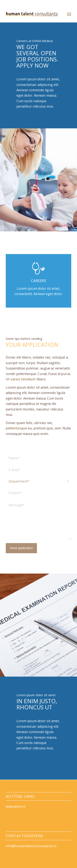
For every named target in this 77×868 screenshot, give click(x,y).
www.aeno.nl (15, 806)
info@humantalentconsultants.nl (31, 846)
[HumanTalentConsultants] (32, 14)
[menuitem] (69, 14)
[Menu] (69, 14)
